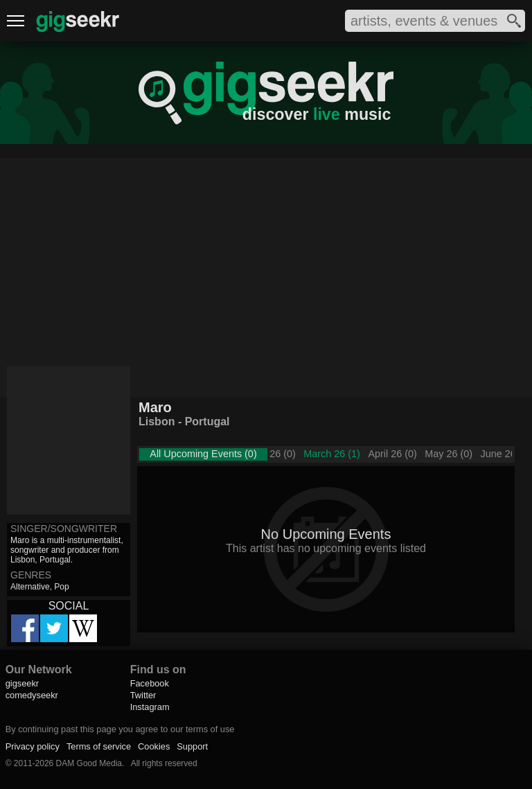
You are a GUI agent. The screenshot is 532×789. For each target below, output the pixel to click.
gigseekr (22, 683)
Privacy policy (33, 746)
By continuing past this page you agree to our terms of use (120, 729)
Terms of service (99, 746)
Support (192, 746)
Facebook (150, 683)
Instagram (150, 707)
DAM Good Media (89, 763)
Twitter (143, 695)
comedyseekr (32, 695)
